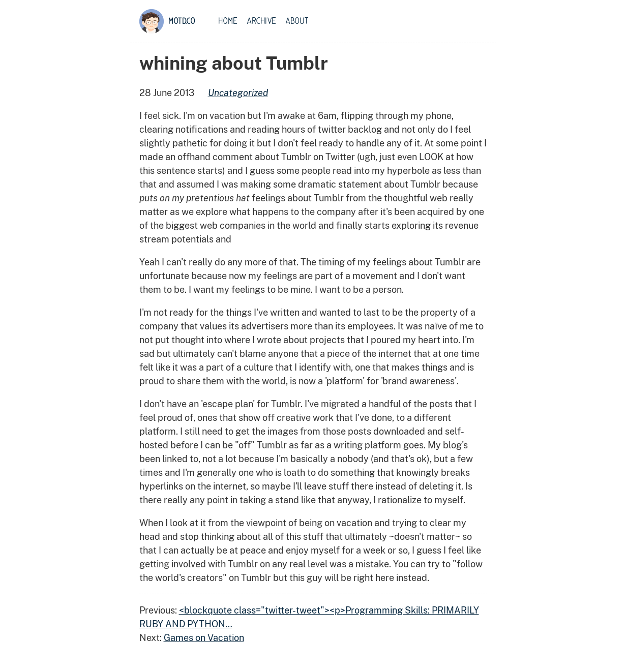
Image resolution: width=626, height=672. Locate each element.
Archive (261, 21)
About (297, 21)
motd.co (182, 21)
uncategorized (238, 93)
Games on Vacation (204, 638)
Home (228, 21)
